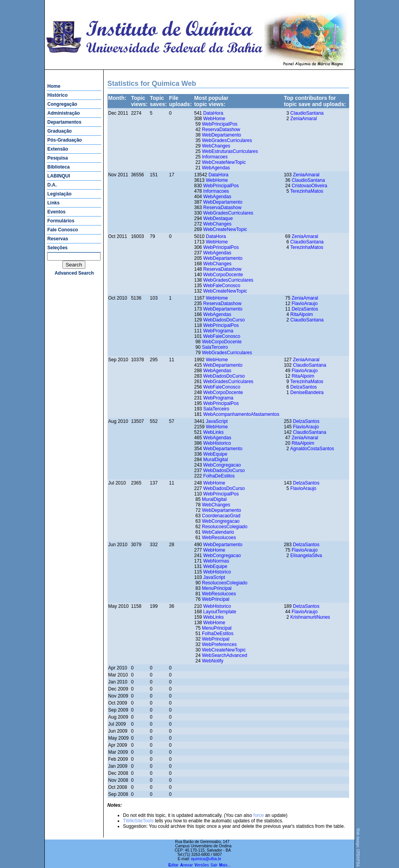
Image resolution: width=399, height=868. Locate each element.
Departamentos (64, 122)
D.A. (52, 185)
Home (54, 86)
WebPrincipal (215, 599)
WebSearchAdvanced (224, 655)
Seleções (58, 248)
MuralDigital (216, 460)
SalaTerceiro (215, 347)
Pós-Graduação (65, 140)
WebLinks (214, 432)
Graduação (60, 131)
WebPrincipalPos (220, 124)
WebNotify (213, 661)
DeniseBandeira (307, 392)
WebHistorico (217, 443)
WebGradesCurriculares (227, 140)
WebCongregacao (222, 465)
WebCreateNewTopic (224, 162)
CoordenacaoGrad (221, 516)
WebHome (214, 119)
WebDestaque (218, 218)
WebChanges (216, 146)
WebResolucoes (219, 538)
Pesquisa (58, 158)
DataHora (213, 113)
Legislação (60, 194)
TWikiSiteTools (139, 821)
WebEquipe (215, 454)
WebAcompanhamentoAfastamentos (241, 414)
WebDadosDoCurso (224, 320)
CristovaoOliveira (309, 186)
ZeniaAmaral (304, 119)
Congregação (63, 104)
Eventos (57, 212)
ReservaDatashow (221, 130)
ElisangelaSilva (306, 556)
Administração (64, 113)
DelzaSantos (305, 309)
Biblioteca (59, 167)
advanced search (74, 273)
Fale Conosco (63, 230)
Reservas (58, 239)
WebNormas (216, 561)
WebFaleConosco (222, 286)
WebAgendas (216, 168)
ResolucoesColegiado (225, 527)
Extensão (58, 149)
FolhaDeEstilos (219, 476)
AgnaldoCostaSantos (312, 449)
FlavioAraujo (305, 304)
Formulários (61, 221)
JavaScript (217, 421)
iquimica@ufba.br (206, 859)
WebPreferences (219, 644)
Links (54, 203)
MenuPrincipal (217, 588)
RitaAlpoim (302, 314)
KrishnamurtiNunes (310, 617)
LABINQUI (59, 176)
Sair (214, 865)
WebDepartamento (222, 135)
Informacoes (215, 157)
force (259, 815)
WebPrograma (218, 331)
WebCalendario (218, 532)
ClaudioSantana (307, 113)
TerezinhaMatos (307, 191)
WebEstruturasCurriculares (230, 151)
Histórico (58, 95)
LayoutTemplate (220, 612)
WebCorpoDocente (223, 275)
